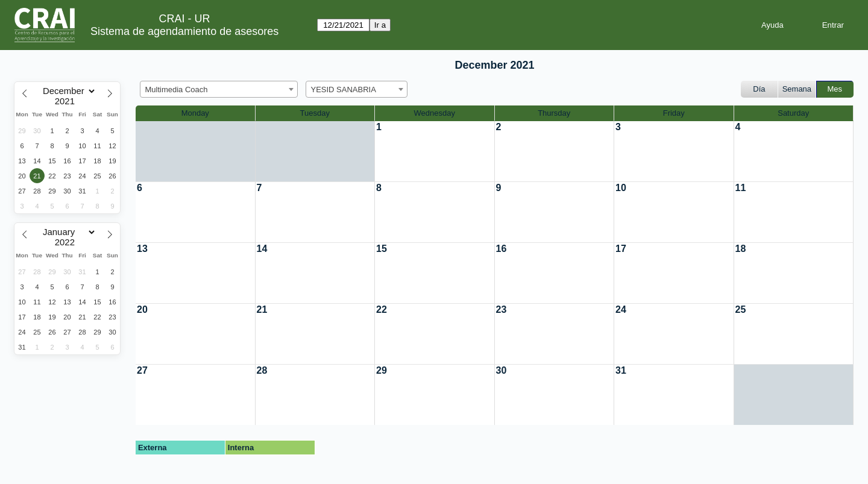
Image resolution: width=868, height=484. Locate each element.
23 (502, 310)
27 (142, 370)
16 (502, 249)
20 (142, 310)
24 (621, 310)
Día (759, 89)
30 (502, 370)
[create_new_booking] (435, 151)
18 (741, 249)
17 (621, 249)
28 (262, 370)
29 (382, 370)
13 (142, 249)
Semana (797, 89)
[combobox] (219, 89)
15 (382, 249)
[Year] (68, 101)
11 (741, 188)
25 (741, 310)
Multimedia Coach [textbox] (177, 90)
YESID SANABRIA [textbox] (344, 90)
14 (262, 249)
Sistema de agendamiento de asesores (184, 31)
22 (382, 310)
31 (621, 370)
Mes (835, 89)
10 (621, 188)
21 (262, 310)
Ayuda (772, 25)
